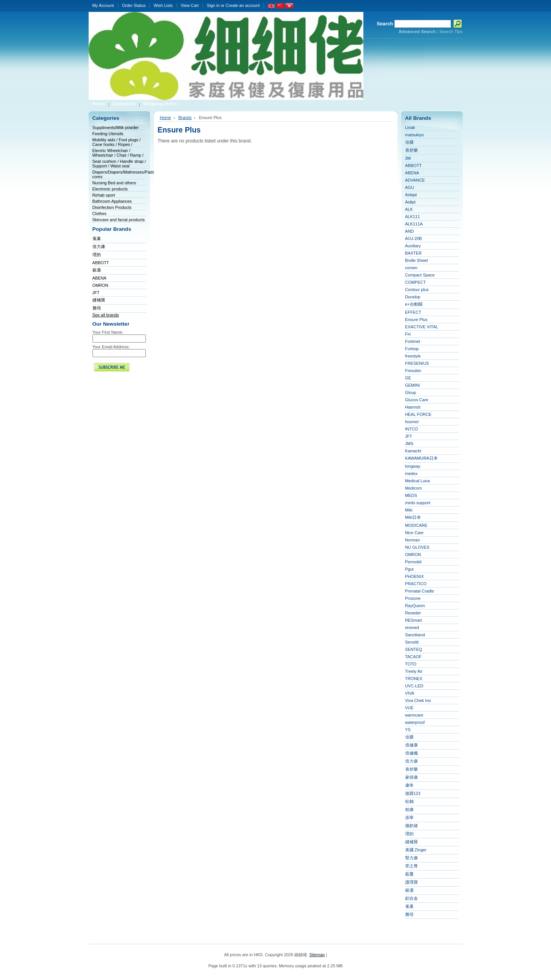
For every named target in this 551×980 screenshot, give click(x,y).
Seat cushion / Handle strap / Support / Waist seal (119, 164)
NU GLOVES (417, 547)
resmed (412, 627)
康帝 (409, 785)
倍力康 (99, 247)
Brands (185, 118)
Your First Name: (108, 332)
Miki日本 (413, 517)
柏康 (409, 809)
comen (412, 268)
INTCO (412, 429)
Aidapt (411, 195)
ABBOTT (101, 263)
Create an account (243, 5)
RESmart (414, 620)
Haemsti (413, 407)
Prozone (413, 598)
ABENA (100, 278)
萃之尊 (412, 866)
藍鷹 (409, 874)
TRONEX (414, 679)
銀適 (97, 270)
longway (413, 466)
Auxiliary (413, 246)
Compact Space (420, 275)
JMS (409, 444)
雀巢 (97, 238)
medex (412, 473)
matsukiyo (415, 135)
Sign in (213, 5)
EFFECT (413, 312)
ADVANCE (415, 180)
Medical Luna (418, 481)
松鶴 (409, 801)
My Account (103, 5)
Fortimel (413, 341)
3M (408, 158)
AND (410, 231)
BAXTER (414, 253)
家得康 (412, 777)
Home (166, 118)
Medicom (414, 488)
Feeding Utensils (108, 134)
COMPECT (416, 282)
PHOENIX (415, 576)
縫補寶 (99, 300)
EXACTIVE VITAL (422, 327)
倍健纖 (412, 753)
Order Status (134, 5)
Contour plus (417, 290)
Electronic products (110, 189)
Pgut (409, 569)
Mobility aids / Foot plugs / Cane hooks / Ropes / (117, 142)
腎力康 (412, 858)
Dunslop (413, 297)
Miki (409, 510)
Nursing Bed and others (114, 183)
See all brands (106, 315)
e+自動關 (414, 304)
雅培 (97, 308)
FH (408, 334)
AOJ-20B (414, 238)
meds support (418, 503)
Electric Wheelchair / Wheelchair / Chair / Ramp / (118, 153)
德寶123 (413, 793)
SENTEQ (414, 649)
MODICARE (417, 525)
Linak (410, 127)
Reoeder (413, 613)
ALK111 (413, 217)
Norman (413, 540)
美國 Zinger (416, 850)
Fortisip (412, 349)
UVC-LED (414, 686)
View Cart (190, 5)
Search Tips (451, 31)
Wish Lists (163, 5)
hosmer (412, 422)
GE (408, 378)
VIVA (410, 693)
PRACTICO (416, 584)
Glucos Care (417, 400)
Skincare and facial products (119, 220)
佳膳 (409, 142)
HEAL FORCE (418, 414)
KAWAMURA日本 (421, 458)
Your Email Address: (111, 347)
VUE (409, 708)
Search (385, 24)
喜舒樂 (412, 150)
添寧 (409, 818)
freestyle (413, 356)
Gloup (411, 392)
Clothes (100, 214)
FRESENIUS (417, 363)
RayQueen (415, 606)
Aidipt (410, 202)
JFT (96, 293)
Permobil (413, 562)
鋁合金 (412, 898)
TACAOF (413, 657)
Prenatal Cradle (420, 591)
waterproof (415, 722)
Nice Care (414, 533)
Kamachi (413, 451)
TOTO (411, 664)
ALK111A (414, 224)
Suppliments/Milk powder (116, 127)
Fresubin (413, 371)
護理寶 (412, 882)
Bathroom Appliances (112, 201)
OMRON (101, 285)
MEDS (411, 495)
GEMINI (413, 385)
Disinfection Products (112, 207)
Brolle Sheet (417, 260)
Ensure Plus (417, 319)
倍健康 (412, 745)
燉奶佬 (412, 826)
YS (408, 730)
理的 (97, 255)
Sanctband (415, 635)
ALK (409, 209)
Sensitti (412, 642)
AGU (410, 187)
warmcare (414, 715)
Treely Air (414, 671)
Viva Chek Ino (418, 700)
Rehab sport (104, 195)
